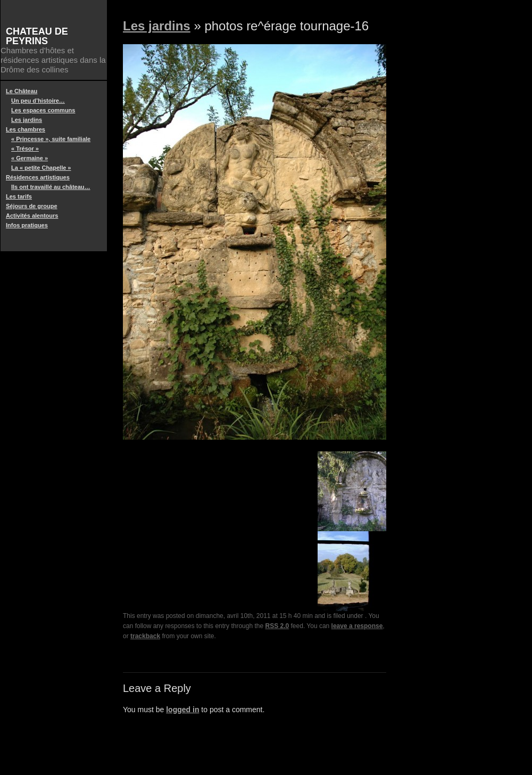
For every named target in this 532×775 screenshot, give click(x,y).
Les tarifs (19, 196)
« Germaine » (30, 158)
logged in (182, 710)
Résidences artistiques (38, 177)
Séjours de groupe (32, 206)
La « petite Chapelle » (41, 168)
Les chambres (26, 129)
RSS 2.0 (277, 626)
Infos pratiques (27, 225)
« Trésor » (25, 149)
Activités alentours (32, 216)
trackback (145, 636)
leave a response (357, 626)
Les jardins (27, 120)
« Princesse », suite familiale (51, 139)
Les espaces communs (43, 110)
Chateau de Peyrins (37, 36)
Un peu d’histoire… (38, 101)
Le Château (22, 91)
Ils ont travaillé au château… (51, 187)
